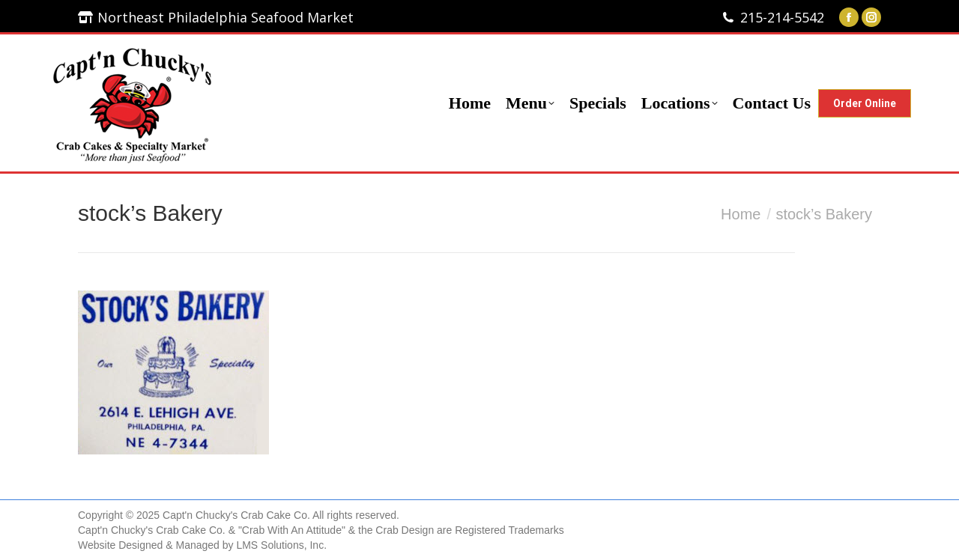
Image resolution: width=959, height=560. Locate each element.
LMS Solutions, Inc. (281, 545)
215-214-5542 (782, 17)
